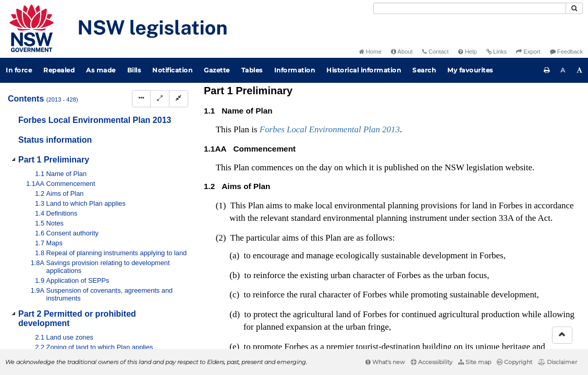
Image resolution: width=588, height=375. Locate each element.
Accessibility (432, 362)
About (402, 52)
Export (528, 52)
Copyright (514, 362)
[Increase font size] (580, 70)
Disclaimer (558, 362)
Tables (252, 70)
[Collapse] (179, 99)
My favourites (470, 70)
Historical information (364, 70)
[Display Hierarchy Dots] (141, 99)
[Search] (470, 8)
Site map (475, 362)
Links (497, 52)
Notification (172, 70)
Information (295, 70)
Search (424, 70)
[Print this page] (547, 70)
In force (19, 70)
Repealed (59, 70)
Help (468, 52)
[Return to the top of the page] (562, 335)
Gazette (217, 70)
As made (101, 70)
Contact (436, 52)
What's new (385, 362)
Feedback (566, 52)
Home (370, 52)
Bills (134, 70)
